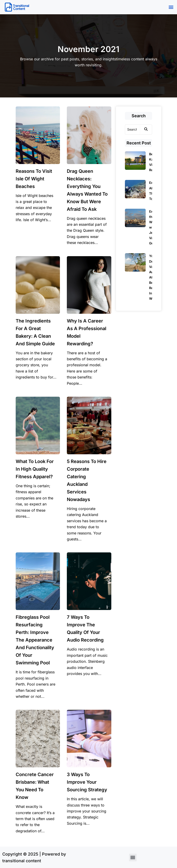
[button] (171, 7)
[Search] (133, 129)
